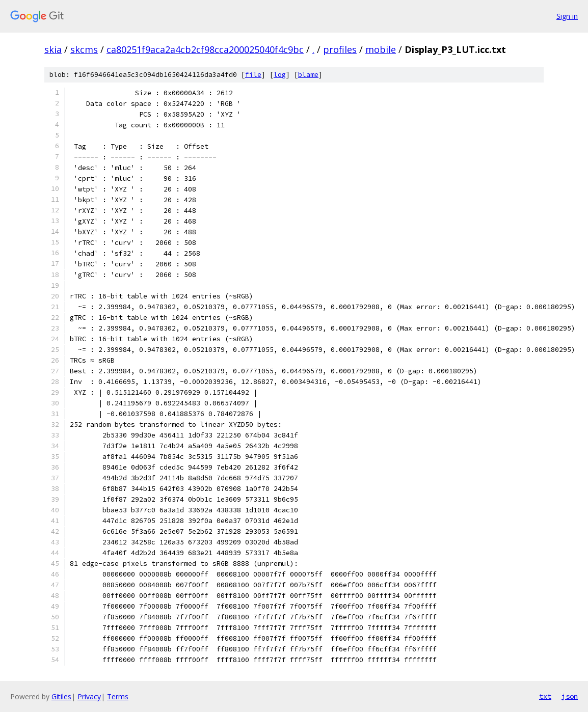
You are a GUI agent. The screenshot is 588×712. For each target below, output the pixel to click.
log (280, 75)
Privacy (89, 696)
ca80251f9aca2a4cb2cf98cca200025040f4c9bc (205, 49)
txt (545, 696)
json (570, 696)
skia (53, 49)
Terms (118, 696)
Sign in (567, 16)
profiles (340, 49)
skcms (84, 49)
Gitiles (61, 696)
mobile (381, 49)
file (253, 75)
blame (308, 75)
